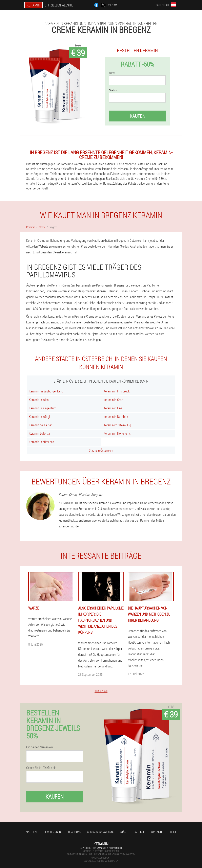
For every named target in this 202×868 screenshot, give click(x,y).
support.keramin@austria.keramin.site (101, 848)
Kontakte (157, 832)
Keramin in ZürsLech (42, 442)
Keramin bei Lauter (40, 425)
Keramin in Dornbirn (116, 417)
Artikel (140, 832)
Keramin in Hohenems (117, 433)
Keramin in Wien (39, 400)
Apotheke (32, 832)
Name (112, 73)
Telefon (113, 90)
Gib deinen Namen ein (40, 747)
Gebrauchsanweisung (101, 832)
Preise (173, 832)
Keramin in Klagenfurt (42, 408)
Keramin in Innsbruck (117, 391)
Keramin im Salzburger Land (46, 391)
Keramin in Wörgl (39, 417)
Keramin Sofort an (40, 433)
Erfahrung (74, 832)
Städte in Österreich (101, 450)
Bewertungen (52, 832)
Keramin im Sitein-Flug (117, 425)
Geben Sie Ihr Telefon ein (41, 768)
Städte (125, 832)
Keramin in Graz (113, 400)
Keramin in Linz (113, 408)
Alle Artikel (101, 691)
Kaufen (137, 116)
